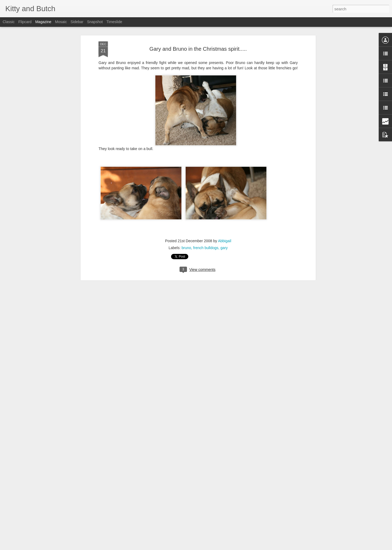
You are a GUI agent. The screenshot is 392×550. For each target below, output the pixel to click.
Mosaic (61, 22)
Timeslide (114, 22)
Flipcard (25, 22)
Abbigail (225, 236)
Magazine (43, 22)
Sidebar (77, 22)
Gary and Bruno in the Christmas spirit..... (198, 43)
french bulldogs (206, 242)
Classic (9, 22)
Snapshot (95, 22)
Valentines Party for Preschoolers (174, 544)
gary (224, 242)
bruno (186, 242)
